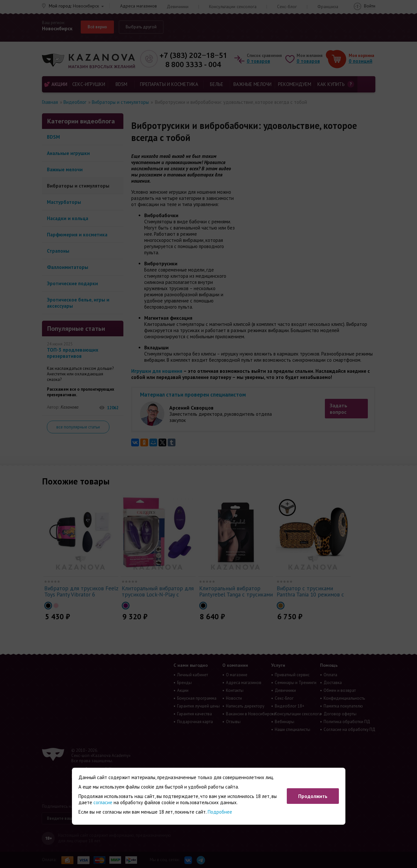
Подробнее (220, 812)
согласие (103, 802)
